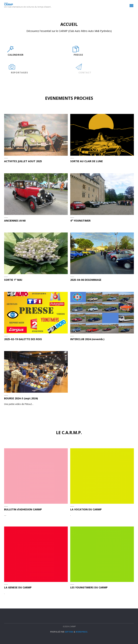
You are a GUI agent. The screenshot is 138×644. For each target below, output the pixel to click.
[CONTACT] (78, 69)
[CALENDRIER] (10, 51)
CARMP (9, 4)
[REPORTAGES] (12, 69)
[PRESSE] (76, 51)
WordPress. (82, 632)
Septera (69, 632)
